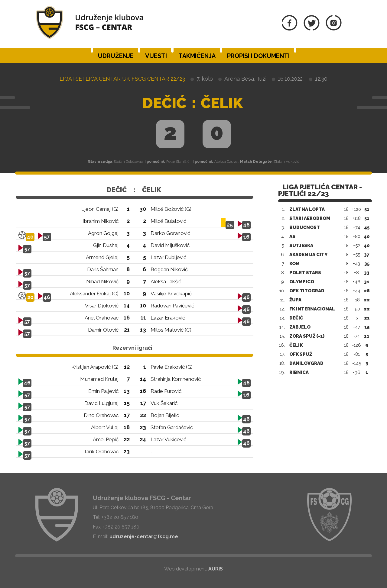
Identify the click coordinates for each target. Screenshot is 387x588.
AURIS (216, 569)
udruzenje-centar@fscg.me (144, 537)
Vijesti (156, 56)
